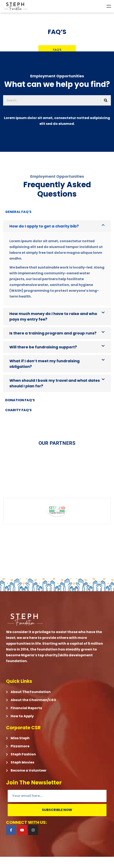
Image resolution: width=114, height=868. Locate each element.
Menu (109, 6)
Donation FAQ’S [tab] (20, 400)
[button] (57, 226)
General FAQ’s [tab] (18, 212)
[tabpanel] (57, 306)
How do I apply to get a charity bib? (44, 226)
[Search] (106, 100)
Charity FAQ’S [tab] (18, 410)
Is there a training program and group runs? (53, 333)
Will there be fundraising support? (43, 347)
